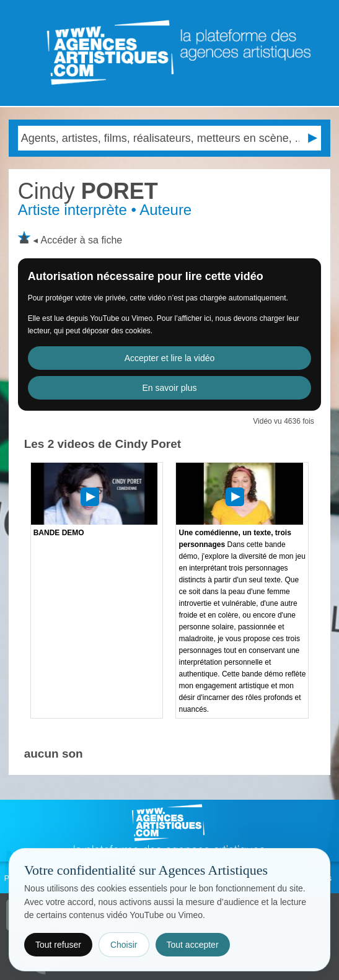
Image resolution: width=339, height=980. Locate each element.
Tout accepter (193, 945)
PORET (88, 191)
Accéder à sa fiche (82, 240)
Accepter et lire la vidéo (170, 358)
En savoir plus (170, 388)
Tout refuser (58, 945)
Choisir (124, 945)
